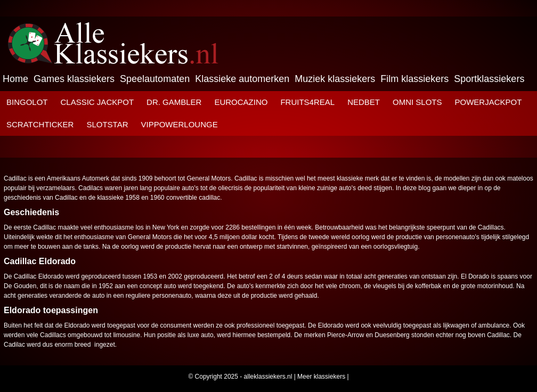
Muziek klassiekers (335, 79)
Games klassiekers (74, 79)
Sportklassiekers (489, 79)
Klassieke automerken (242, 79)
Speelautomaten (155, 79)
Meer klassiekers (321, 377)
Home (15, 79)
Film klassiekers (414, 79)
